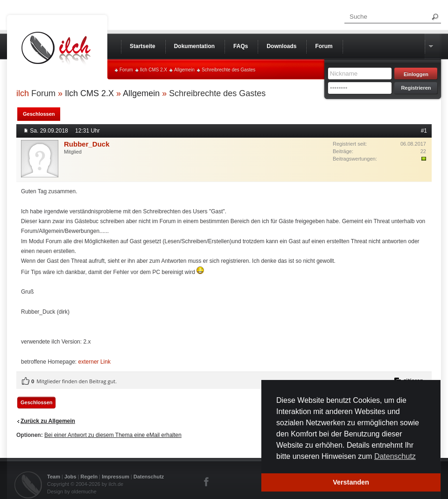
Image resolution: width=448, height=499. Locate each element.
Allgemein (184, 70)
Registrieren (416, 88)
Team (54, 477)
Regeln (89, 477)
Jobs (70, 477)
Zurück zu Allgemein (48, 421)
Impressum (115, 477)
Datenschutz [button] (395, 456)
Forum (126, 70)
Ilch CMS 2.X (154, 70)
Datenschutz (149, 477)
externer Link (94, 362)
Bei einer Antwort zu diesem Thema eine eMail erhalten (113, 435)
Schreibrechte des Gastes (228, 70)
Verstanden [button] (351, 482)
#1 (424, 131)
